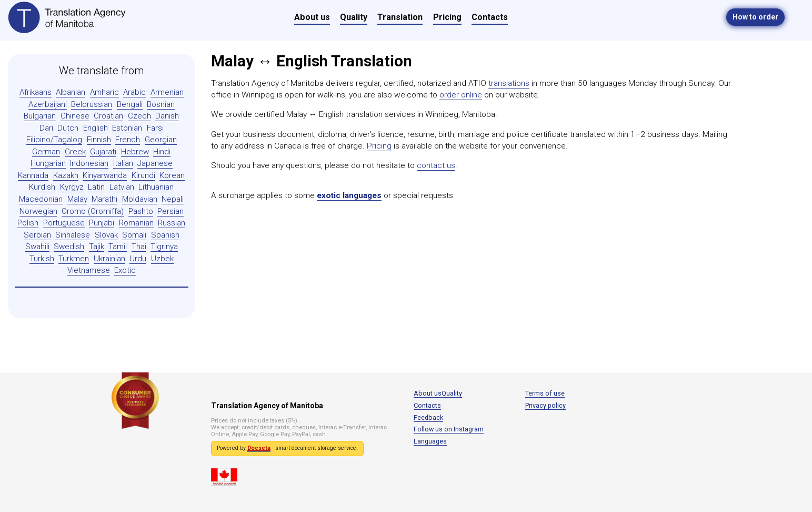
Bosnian (161, 104)
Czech (139, 116)
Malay (77, 199)
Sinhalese (73, 235)
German (46, 152)
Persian (171, 211)
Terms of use (545, 393)
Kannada (33, 175)
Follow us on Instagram (449, 429)
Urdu (138, 259)
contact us (436, 165)
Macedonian (41, 199)
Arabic (134, 92)
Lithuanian (156, 187)
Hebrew (135, 152)
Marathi (104, 199)
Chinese (75, 116)
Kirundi (143, 175)
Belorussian (92, 104)
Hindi (162, 152)
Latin (96, 187)
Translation (400, 17)
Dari (46, 128)
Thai (139, 247)
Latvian (122, 187)
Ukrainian (109, 259)
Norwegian (38, 211)
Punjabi (102, 223)
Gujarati (103, 152)
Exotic (125, 270)
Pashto (141, 211)
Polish (28, 223)
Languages (430, 441)
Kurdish (42, 187)
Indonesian (89, 163)
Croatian (108, 116)
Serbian (37, 235)
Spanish (165, 235)
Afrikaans (36, 92)
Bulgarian (40, 116)
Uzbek (162, 259)
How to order (755, 17)
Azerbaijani (48, 104)
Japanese (155, 163)
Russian (172, 223)
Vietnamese (89, 270)
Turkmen (74, 259)
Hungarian (48, 163)
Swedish (69, 247)
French (128, 140)
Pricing (447, 17)
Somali (134, 235)
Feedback (428, 417)
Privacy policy (545, 405)
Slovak (106, 235)
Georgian (161, 140)
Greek (75, 152)
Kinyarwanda (105, 175)
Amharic (104, 92)
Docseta (259, 448)
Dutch (68, 128)
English (96, 128)
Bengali (130, 104)
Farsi (155, 128)
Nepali (173, 199)
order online (461, 95)
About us (312, 17)
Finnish (99, 140)
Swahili (37, 247)
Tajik (97, 247)
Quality (354, 17)
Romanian (136, 223)
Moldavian (140, 199)
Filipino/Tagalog (54, 140)
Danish (167, 116)
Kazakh (66, 175)
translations (509, 83)
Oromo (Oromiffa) (93, 211)
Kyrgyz (72, 187)
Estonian (127, 128)
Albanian (71, 92)
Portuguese (64, 223)
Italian (123, 163)
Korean (172, 175)
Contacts (490, 17)
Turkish (42, 259)
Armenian (167, 92)
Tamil (118, 247)
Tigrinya (164, 247)
